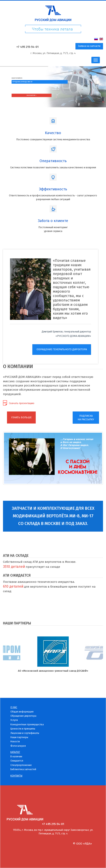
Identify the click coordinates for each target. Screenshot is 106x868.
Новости (15, 742)
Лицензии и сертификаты (25, 733)
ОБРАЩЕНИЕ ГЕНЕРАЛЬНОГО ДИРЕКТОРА (62, 349)
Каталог (15, 752)
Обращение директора (23, 716)
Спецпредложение (21, 765)
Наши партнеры (19, 737)
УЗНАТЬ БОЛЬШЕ (21, 417)
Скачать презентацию (22, 403)
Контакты (16, 776)
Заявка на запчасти (89, 46)
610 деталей (13, 586)
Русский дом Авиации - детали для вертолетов (53, 12)
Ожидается (17, 761)
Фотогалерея (18, 746)
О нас (14, 707)
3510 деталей (14, 567)
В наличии (16, 757)
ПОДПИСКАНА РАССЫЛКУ (86, 418)
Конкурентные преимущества (27, 725)
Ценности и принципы (23, 729)
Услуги (14, 720)
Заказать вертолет (32, 95)
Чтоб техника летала (53, 31)
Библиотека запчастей (23, 769)
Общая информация (22, 712)
